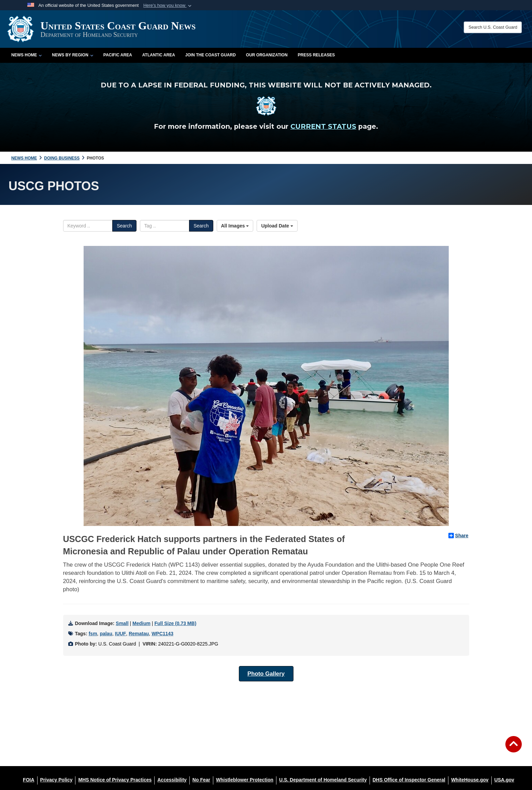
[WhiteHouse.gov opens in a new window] (470, 780)
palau (106, 634)
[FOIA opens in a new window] (28, 780)
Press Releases (317, 55)
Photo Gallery (266, 674)
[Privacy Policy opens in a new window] (56, 780)
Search (124, 226)
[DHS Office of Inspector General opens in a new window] (409, 780)
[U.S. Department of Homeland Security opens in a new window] (323, 780)
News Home (26, 55)
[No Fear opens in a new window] (201, 780)
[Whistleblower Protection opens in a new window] (245, 780)
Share (458, 536)
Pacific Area (118, 55)
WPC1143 (162, 634)
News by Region (72, 55)
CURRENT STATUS (323, 126)
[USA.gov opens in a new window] (504, 780)
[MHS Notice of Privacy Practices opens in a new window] (115, 780)
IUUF (121, 634)
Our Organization (267, 55)
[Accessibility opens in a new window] (172, 780)
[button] (168, 5)
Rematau (139, 634)
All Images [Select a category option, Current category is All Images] (235, 226)
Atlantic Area (159, 55)
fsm (93, 634)
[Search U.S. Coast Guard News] (493, 27)
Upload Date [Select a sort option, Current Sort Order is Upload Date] (277, 226)
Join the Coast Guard (211, 55)
